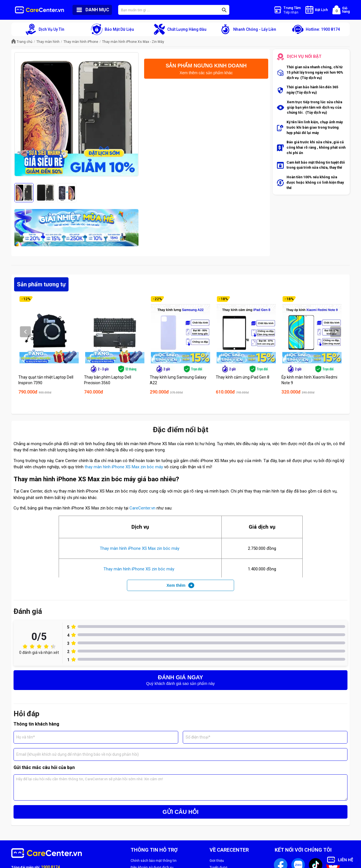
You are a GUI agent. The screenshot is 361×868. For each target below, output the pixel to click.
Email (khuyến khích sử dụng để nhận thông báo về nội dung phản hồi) (78, 754)
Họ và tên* (26, 737)
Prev (25, 332)
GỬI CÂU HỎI (180, 812)
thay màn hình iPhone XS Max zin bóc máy (123, 467)
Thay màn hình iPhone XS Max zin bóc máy (140, 548)
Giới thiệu (217, 861)
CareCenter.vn (142, 508)
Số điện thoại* (198, 737)
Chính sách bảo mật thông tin (154, 861)
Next (335, 332)
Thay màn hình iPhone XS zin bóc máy (139, 569)
